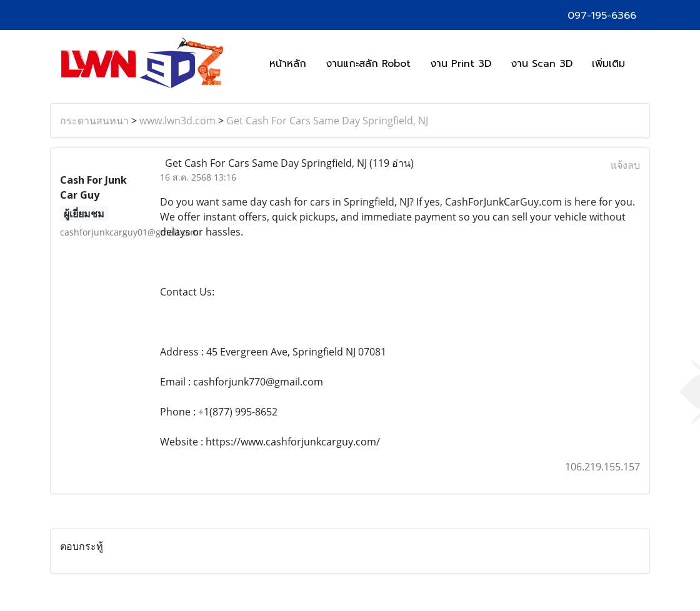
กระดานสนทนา (94, 121)
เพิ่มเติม (608, 64)
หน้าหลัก (288, 64)
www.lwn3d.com (177, 121)
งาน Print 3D (461, 64)
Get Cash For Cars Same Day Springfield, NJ (327, 121)
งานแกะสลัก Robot (368, 64)
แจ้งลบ (625, 165)
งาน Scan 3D (542, 64)
